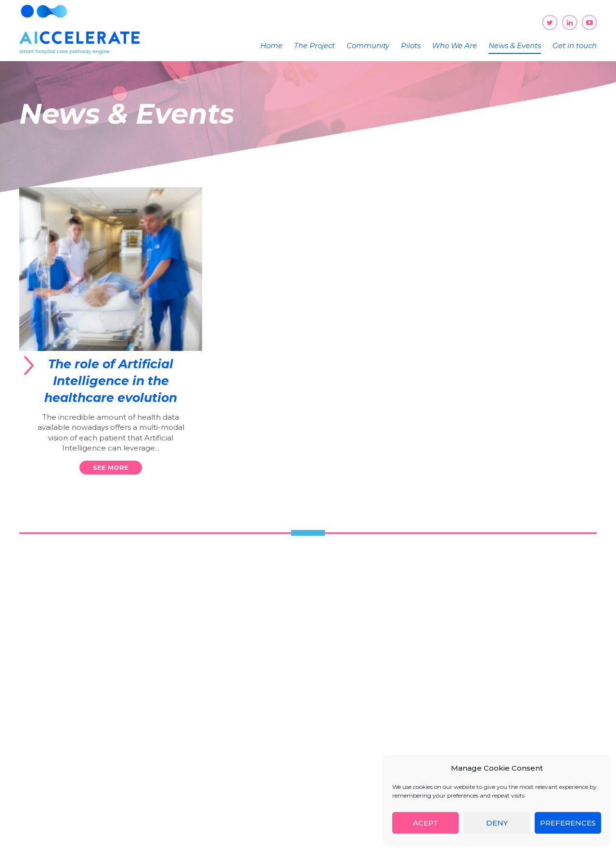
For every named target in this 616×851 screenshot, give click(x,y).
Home (271, 45)
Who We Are (455, 45)
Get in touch (575, 45)
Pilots (411, 45)
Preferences (568, 823)
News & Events (515, 45)
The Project (314, 45)
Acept (426, 823)
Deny (497, 823)
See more (111, 467)
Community (368, 45)
